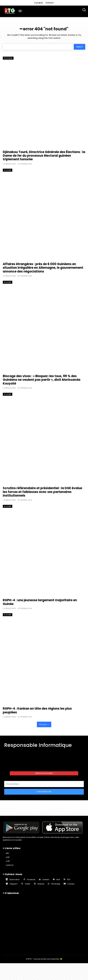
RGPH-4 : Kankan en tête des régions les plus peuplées (37, 710)
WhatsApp (56, 884)
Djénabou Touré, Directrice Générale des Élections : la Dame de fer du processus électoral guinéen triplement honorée (44, 156)
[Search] (79, 47)
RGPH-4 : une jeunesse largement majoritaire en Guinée (40, 602)
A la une (8, 170)
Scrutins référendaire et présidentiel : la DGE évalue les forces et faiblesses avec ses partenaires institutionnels (42, 492)
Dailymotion (15, 879)
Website (41, 884)
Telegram (13, 884)
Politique (8, 58)
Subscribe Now (44, 792)
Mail (58, 879)
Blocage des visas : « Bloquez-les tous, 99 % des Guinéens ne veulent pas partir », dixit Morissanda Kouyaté (42, 380)
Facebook (31, 879)
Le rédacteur (9, 164)
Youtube (71, 884)
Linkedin (46, 879)
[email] (44, 784)
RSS (69, 879)
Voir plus (44, 724)
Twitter (27, 884)
